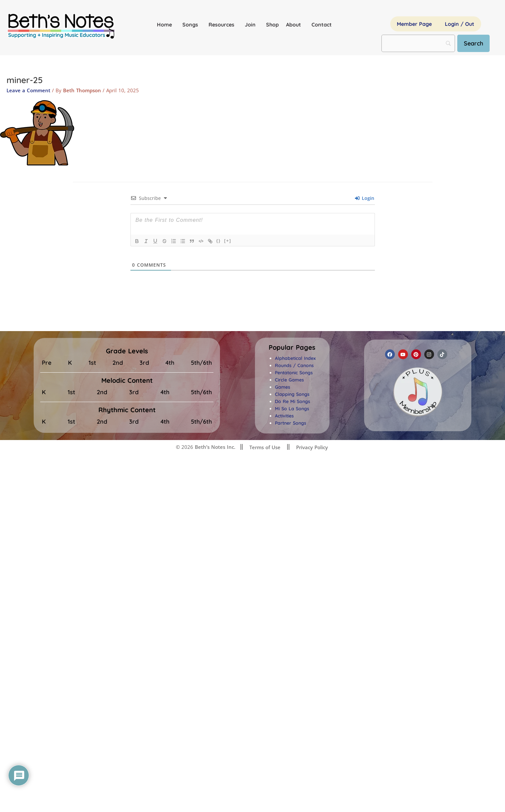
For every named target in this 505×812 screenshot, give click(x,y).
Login (365, 198)
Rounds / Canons (294, 365)
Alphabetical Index (295, 358)
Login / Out (460, 24)
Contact (322, 25)
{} (219, 241)
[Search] (473, 43)
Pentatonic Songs (294, 373)
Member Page (414, 24)
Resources (223, 25)
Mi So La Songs (292, 409)
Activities (284, 416)
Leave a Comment (28, 90)
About (295, 25)
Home (166, 25)
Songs (192, 25)
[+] (228, 241)
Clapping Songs (292, 394)
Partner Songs (291, 423)
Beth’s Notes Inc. (214, 447)
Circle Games (289, 380)
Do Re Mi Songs (293, 401)
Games (283, 387)
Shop (272, 25)
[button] (292, 347)
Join (252, 25)
